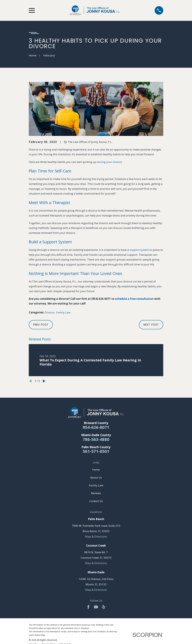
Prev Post (41, 325)
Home (96, 470)
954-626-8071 (96, 427)
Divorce (50, 312)
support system (139, 250)
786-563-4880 (96, 439)
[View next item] (44, 381)
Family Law (63, 312)
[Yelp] (104, 607)
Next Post (151, 325)
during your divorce (109, 162)
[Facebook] (88, 607)
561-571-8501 (96, 451)
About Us (96, 478)
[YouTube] (96, 607)
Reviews (96, 493)
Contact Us (96, 501)
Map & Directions (96, 536)
